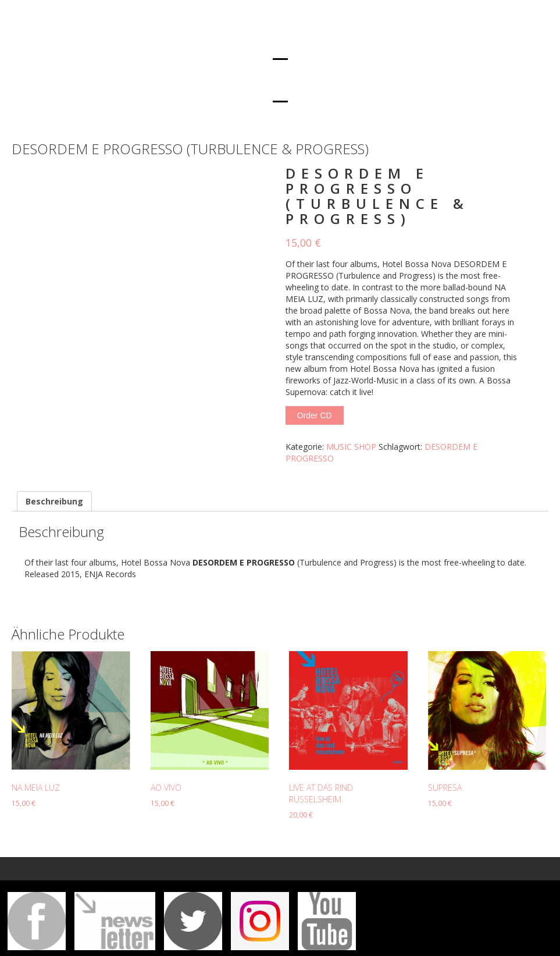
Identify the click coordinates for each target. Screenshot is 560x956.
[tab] (54, 501)
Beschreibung (54, 501)
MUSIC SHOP (351, 447)
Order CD (315, 415)
